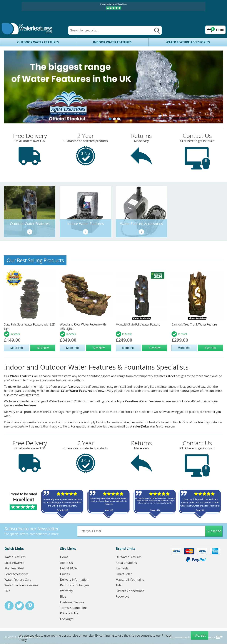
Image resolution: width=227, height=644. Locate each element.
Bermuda (122, 568)
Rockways (122, 597)
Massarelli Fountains (130, 580)
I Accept (200, 635)
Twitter (19, 606)
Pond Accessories (16, 574)
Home (64, 557)
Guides (65, 574)
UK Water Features (129, 557)
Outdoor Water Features (38, 42)
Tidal (119, 585)
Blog (63, 597)
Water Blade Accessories (21, 585)
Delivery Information (74, 580)
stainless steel (164, 376)
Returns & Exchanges (75, 585)
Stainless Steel (14, 568)
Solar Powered (14, 563)
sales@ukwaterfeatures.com (154, 427)
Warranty (66, 591)
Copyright (67, 619)
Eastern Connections (130, 591)
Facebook (9, 606)
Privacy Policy (69, 613)
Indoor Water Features (112, 42)
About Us (66, 563)
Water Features (21, 376)
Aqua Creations (126, 563)
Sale (7, 591)
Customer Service (72, 602)
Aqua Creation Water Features (139, 401)
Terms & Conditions (74, 608)
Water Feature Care (18, 580)
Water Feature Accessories (188, 42)
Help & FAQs (69, 568)
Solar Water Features (77, 391)
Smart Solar (124, 574)
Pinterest (30, 606)
